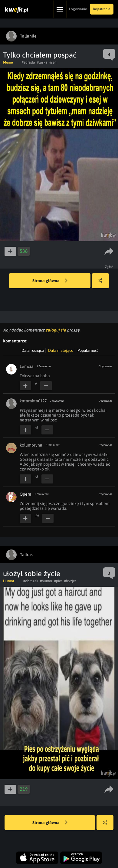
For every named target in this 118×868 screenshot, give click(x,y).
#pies (58, 581)
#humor (46, 581)
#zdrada (28, 62)
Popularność (88, 350)
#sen (53, 62)
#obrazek (31, 581)
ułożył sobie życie (32, 574)
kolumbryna (31, 445)
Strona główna (50, 281)
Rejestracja (102, 9)
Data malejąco (61, 350)
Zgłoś (109, 267)
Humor (9, 581)
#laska (42, 62)
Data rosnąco (33, 350)
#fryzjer (70, 581)
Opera (26, 494)
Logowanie (78, 9)
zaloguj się (56, 330)
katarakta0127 (33, 401)
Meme (8, 62)
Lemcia (27, 366)
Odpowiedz (105, 366)
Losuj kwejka (103, 284)
